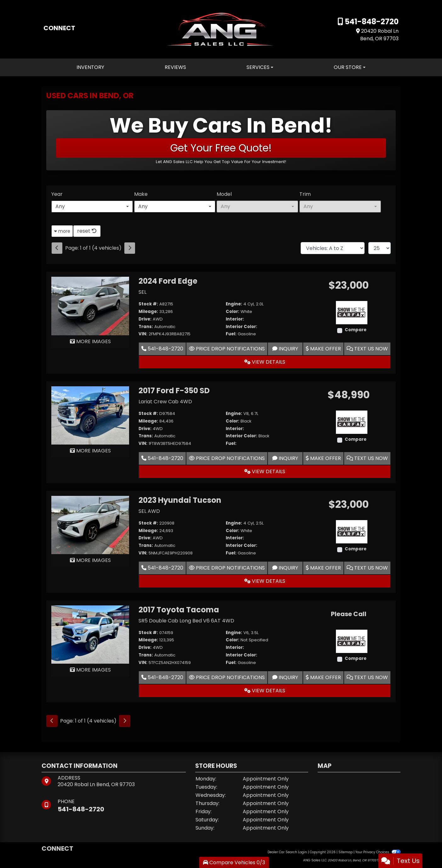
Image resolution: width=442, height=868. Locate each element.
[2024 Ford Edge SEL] (90, 306)
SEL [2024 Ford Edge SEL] (142, 292)
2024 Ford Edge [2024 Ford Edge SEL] (168, 281)
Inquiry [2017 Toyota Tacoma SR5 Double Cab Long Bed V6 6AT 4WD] (285, 677)
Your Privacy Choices (378, 852)
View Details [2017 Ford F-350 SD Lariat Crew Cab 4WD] (265, 471)
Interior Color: (241, 327)
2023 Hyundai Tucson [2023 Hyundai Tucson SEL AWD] (180, 500)
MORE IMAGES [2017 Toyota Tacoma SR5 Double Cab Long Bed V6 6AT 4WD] (90, 670)
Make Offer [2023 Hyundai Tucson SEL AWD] (323, 568)
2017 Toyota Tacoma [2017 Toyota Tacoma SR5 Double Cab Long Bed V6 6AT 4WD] (179, 610)
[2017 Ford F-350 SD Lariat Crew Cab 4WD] (90, 415)
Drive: (145, 319)
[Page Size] (380, 248)
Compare (356, 330)
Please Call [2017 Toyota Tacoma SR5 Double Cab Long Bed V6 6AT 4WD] (348, 614)
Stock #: (148, 304)
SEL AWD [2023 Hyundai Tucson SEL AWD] (149, 511)
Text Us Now (367, 349)
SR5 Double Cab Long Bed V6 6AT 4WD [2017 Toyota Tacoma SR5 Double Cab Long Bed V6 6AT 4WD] (186, 621)
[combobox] (92, 207)
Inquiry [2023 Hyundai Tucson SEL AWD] (285, 568)
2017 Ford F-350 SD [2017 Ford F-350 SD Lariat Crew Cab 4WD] (174, 391)
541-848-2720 (371, 22)
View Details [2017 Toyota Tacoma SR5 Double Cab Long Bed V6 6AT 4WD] (265, 691)
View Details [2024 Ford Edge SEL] (265, 362)
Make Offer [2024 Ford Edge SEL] (323, 349)
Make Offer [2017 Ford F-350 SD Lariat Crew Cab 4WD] (323, 458)
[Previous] (57, 248)
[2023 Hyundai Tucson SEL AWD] (90, 525)
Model (224, 194)
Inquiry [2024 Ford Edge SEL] (285, 349)
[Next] (130, 248)
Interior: (235, 319)
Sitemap (346, 852)
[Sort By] (333, 248)
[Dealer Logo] (221, 29)
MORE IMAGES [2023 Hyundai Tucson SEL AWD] (90, 560)
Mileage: (148, 312)
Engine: (234, 304)
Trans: (146, 327)
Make (141, 194)
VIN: (143, 334)
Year (57, 194)
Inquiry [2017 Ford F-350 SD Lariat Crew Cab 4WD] (285, 458)
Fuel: (231, 334)
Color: (232, 312)
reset (87, 231)
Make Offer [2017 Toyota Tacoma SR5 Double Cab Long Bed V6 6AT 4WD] (323, 677)
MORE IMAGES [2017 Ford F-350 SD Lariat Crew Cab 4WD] (90, 451)
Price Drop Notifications (227, 349)
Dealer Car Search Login (287, 852)
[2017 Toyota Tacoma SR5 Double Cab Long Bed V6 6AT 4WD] (90, 634)
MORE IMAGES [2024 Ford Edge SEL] (90, 341)
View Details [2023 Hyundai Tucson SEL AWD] (265, 581)
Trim (305, 194)
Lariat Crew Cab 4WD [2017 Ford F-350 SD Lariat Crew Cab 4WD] (165, 402)
